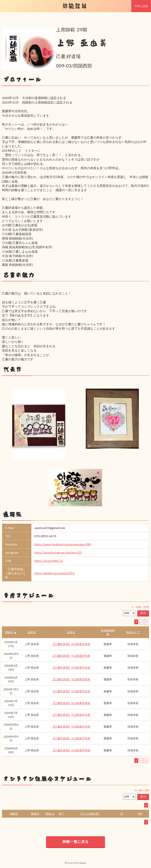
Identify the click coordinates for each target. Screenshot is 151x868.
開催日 (35, 814)
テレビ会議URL (90, 814)
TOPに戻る (141, 6)
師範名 (32, 632)
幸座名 (71, 632)
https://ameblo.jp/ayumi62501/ (55, 573)
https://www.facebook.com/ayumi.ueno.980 (63, 544)
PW (140, 814)
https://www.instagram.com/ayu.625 (58, 553)
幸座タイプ (133, 632)
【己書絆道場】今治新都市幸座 (71, 644)
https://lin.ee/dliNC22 (49, 561)
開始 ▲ (50, 814)
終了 (61, 814)
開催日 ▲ (11, 632)
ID (122, 814)
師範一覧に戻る (76, 842)
